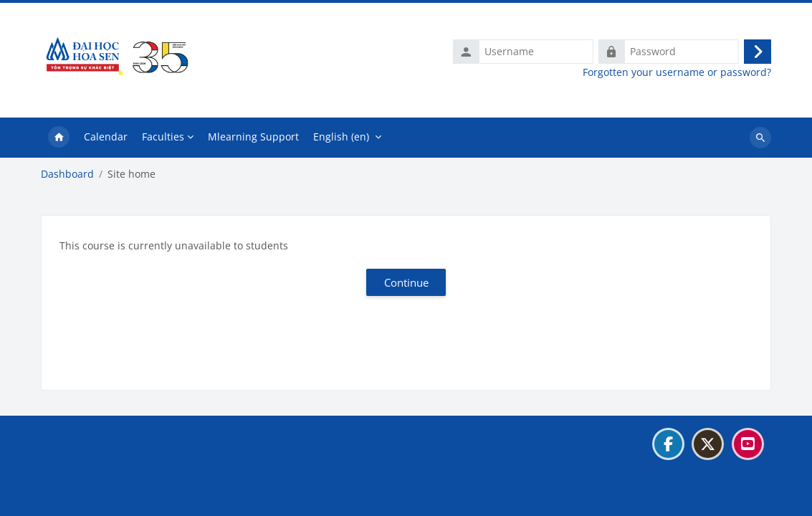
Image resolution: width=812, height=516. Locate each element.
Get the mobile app (94, 497)
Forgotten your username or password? (677, 72)
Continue (406, 282)
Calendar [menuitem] (106, 137)
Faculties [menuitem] (163, 137)
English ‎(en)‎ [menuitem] (341, 137)
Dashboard (67, 174)
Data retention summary (107, 479)
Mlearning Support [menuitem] (253, 137)
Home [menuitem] (59, 138)
